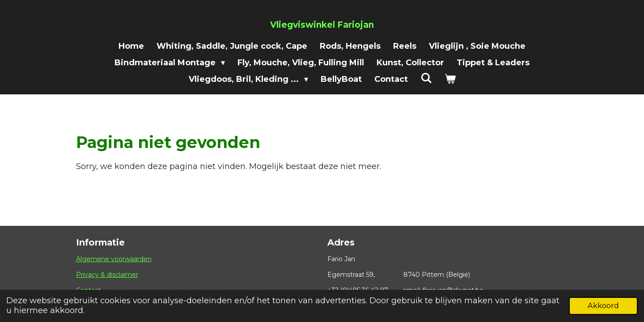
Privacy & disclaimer (107, 275)
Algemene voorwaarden (114, 259)
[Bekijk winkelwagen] (450, 79)
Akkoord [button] (603, 305)
